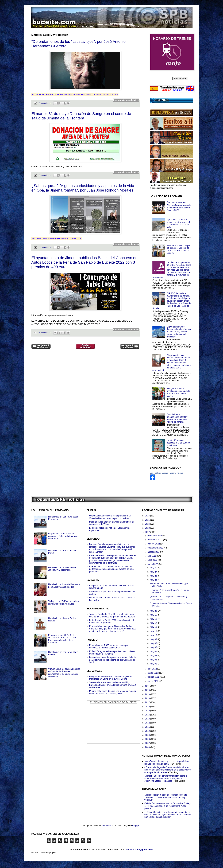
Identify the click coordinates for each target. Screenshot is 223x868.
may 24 (154, 580)
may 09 (154, 639)
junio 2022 (153, 560)
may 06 (154, 652)
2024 (148, 524)
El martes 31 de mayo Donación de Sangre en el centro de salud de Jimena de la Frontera (81, 116)
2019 (148, 694)
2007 (148, 743)
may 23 (154, 611)
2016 (148, 707)
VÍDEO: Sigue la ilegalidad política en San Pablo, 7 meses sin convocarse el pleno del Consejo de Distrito (64, 673)
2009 (148, 735)
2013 (148, 719)
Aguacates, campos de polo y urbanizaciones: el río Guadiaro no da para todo (178, 223)
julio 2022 (152, 556)
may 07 (154, 647)
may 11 (154, 631)
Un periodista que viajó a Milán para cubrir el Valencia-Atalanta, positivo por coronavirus (110, 517)
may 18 (154, 619)
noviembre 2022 (155, 540)
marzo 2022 (153, 673)
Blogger (136, 826)
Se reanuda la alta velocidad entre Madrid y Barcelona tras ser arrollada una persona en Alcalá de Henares (113, 685)
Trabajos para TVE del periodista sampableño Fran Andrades (64, 602)
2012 (148, 723)
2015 (148, 711)
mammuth (107, 826)
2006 (148, 747)
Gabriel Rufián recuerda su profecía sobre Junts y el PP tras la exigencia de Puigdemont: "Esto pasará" (168, 806)
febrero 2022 (154, 677)
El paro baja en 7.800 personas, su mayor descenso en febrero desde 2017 (109, 647)
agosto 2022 (154, 552)
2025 (148, 520)
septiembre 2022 (156, 548)
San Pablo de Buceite (159, 473)
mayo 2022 (153, 564)
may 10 (154, 635)
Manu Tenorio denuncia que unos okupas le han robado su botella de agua (167, 762)
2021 (148, 686)
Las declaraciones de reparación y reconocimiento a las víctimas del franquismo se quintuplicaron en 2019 (113, 660)
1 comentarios (45, 103)
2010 (148, 731)
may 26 (154, 576)
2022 (148, 532)
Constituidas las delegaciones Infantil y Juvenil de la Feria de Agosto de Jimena (177, 418)
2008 (148, 739)
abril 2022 (152, 669)
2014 (148, 715)
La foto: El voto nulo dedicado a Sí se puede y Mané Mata (178, 443)
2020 (148, 690)
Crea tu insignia (176, 473)
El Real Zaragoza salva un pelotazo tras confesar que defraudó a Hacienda (112, 653)
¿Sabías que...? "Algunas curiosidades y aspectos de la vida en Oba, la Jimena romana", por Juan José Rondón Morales (83, 188)
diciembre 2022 (155, 536)
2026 (148, 516)
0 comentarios (45, 333)
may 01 (154, 664)
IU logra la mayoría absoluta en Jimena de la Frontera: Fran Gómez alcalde (178, 392)
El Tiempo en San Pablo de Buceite (113, 702)
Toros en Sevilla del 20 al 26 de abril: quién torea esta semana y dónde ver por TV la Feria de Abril (112, 615)
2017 (148, 702)
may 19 (154, 615)
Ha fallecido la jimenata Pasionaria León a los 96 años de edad (64, 586)
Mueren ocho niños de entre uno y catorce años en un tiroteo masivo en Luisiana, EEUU (113, 692)
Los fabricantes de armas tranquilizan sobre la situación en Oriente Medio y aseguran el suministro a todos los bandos (166, 778)
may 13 (154, 627)
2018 (148, 698)
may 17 (154, 623)
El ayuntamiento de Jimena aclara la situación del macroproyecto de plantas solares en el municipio (179, 332)
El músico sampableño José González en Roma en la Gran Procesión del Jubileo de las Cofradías (62, 639)
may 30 (154, 568)
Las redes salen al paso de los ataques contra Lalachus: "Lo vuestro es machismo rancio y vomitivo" (166, 797)
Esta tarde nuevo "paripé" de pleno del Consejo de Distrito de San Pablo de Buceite (179, 249)
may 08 (154, 643)
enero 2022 (153, 681)
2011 (148, 727)
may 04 (154, 656)
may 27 (154, 572)
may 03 (154, 660)
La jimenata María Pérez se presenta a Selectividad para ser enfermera (63, 536)
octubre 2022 (154, 544)
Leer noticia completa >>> (126, 100)
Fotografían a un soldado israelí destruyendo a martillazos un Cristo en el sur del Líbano (111, 678)
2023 (148, 528)
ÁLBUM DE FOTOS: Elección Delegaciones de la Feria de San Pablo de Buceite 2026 (179, 206)
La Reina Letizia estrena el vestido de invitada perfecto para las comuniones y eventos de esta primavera (111, 569)
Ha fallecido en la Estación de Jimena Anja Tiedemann (62, 569)
